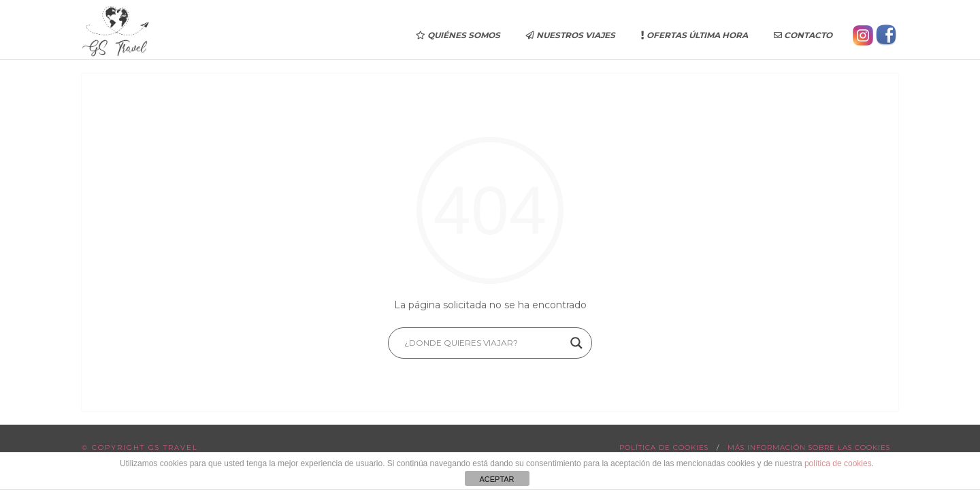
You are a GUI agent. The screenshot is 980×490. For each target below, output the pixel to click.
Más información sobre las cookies (809, 447)
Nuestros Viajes (571, 35)
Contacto (803, 35)
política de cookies (838, 463)
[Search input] (484, 343)
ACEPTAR (496, 479)
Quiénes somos (458, 35)
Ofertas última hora (695, 35)
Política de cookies (664, 447)
